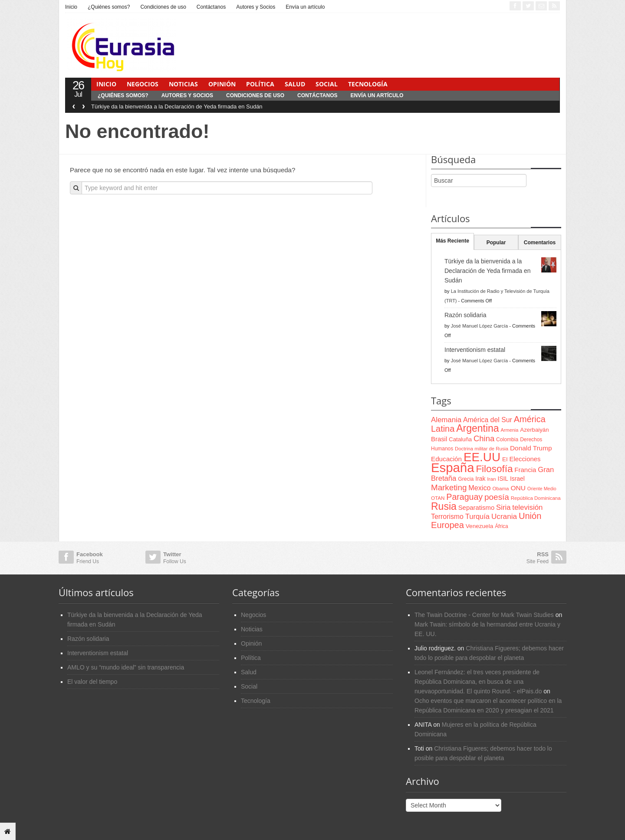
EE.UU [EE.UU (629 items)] (482, 457)
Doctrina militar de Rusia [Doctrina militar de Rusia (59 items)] (482, 449)
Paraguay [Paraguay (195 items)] (464, 497)
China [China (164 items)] (484, 438)
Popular (496, 243)
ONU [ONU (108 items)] (518, 488)
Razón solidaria (465, 315)
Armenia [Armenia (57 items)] (510, 430)
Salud (295, 84)
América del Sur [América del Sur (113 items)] (488, 420)
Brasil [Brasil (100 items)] (439, 439)
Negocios (143, 84)
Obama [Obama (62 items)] (500, 488)
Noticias (183, 84)
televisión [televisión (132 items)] (527, 507)
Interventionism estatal (475, 350)
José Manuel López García (479, 326)
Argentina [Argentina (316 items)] (477, 428)
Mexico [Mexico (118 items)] (479, 488)
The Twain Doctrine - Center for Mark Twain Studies (484, 615)
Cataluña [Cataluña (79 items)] (460, 439)
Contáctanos (211, 7)
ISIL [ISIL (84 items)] (503, 479)
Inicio (71, 7)
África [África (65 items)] (502, 526)
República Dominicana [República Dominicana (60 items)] (536, 498)
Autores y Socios (256, 7)
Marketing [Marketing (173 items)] (449, 487)
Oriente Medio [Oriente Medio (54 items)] (542, 489)
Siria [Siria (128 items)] (503, 507)
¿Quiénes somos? (109, 7)
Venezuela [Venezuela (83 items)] (479, 526)
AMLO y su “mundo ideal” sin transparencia (126, 667)
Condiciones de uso (163, 7)
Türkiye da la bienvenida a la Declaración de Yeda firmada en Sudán (177, 107)
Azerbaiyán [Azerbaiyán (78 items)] (534, 430)
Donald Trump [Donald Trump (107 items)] (531, 448)
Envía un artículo (305, 7)
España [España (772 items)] (452, 468)
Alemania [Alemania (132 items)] (446, 420)
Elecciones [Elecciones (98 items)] (525, 459)
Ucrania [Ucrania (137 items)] (504, 516)
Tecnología (368, 84)
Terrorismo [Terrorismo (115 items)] (447, 517)
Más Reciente (452, 241)
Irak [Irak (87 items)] (480, 479)
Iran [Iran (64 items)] (491, 479)
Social (327, 84)
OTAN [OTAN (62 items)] (438, 498)
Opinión (222, 84)
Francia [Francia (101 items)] (525, 470)
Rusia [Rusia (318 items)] (444, 506)
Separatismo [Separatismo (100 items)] (477, 508)
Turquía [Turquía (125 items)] (477, 516)
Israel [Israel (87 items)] (517, 479)
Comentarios (540, 243)
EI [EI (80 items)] (505, 459)
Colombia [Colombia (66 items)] (507, 440)
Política (260, 84)
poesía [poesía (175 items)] (497, 497)
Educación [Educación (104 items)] (446, 459)
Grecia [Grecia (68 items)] (466, 479)
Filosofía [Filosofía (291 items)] (494, 469)
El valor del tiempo (92, 682)
